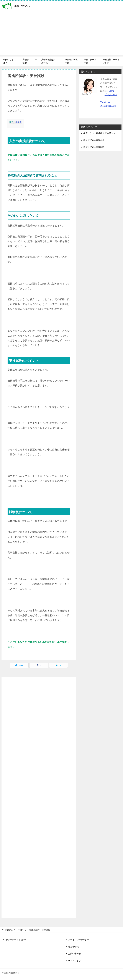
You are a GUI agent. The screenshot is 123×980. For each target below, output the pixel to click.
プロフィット (111, 95)
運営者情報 (73, 947)
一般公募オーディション (111, 61)
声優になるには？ (9, 61)
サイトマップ (74, 961)
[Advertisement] (61, 34)
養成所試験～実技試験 (94, 147)
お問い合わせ (74, 954)
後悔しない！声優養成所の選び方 (99, 133)
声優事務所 (26, 61)
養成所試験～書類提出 (94, 140)
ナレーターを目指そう (16, 940)
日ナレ (112, 91)
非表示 (19, 122)
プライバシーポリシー (79, 940)
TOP (14, 930)
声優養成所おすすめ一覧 (50, 61)
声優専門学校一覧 (71, 61)
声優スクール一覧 (90, 61)
